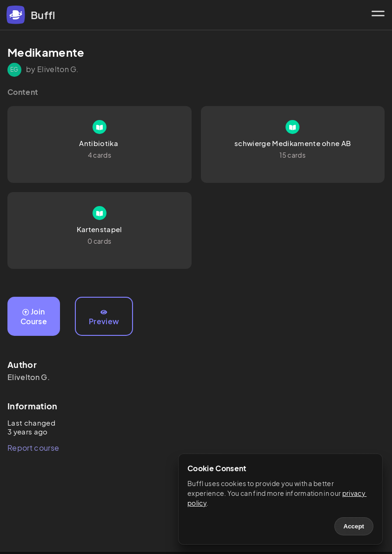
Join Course (34, 316)
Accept (354, 526)
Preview (104, 318)
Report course (33, 448)
